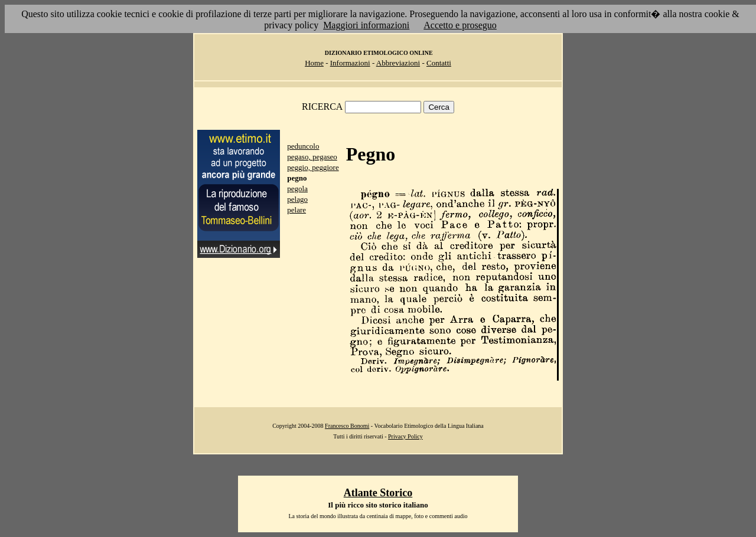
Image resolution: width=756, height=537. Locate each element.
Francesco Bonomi (347, 426)
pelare (296, 210)
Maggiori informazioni (366, 25)
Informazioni (350, 63)
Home (314, 63)
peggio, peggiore (313, 167)
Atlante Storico (378, 493)
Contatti (439, 63)
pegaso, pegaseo (312, 157)
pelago (297, 199)
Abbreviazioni (398, 63)
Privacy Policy (405, 436)
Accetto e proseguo (460, 25)
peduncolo (303, 146)
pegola (297, 189)
